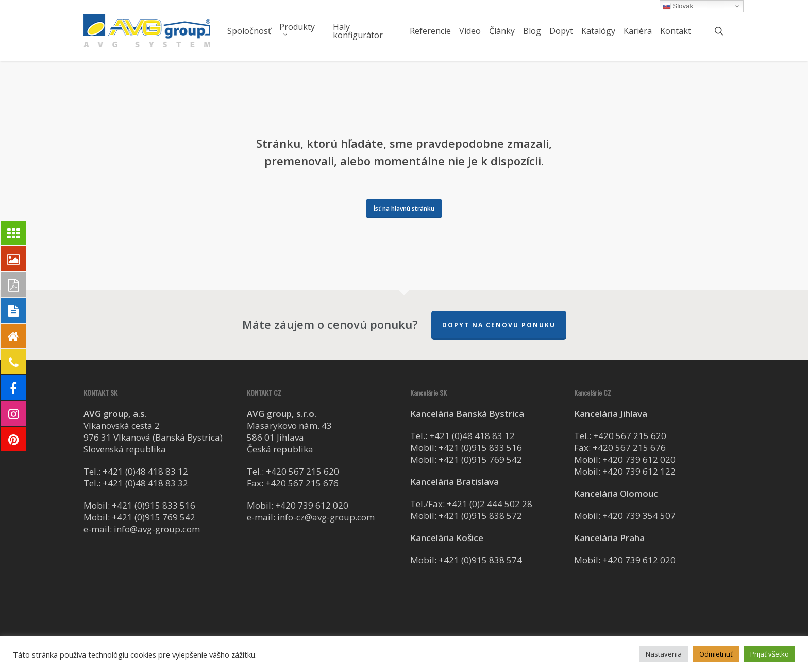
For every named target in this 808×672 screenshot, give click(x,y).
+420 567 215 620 (302, 471)
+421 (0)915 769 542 (154, 517)
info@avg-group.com (157, 529)
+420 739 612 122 (639, 471)
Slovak (678, 6)
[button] (404, 209)
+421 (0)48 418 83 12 (145, 471)
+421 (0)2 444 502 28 (490, 504)
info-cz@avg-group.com (326, 517)
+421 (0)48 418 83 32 (145, 483)
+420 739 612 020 (312, 505)
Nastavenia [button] (664, 654)
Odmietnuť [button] (716, 654)
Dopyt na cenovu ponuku (499, 325)
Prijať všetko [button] (770, 654)
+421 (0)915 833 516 (154, 505)
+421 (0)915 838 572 (480, 516)
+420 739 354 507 (639, 516)
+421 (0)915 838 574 (480, 560)
